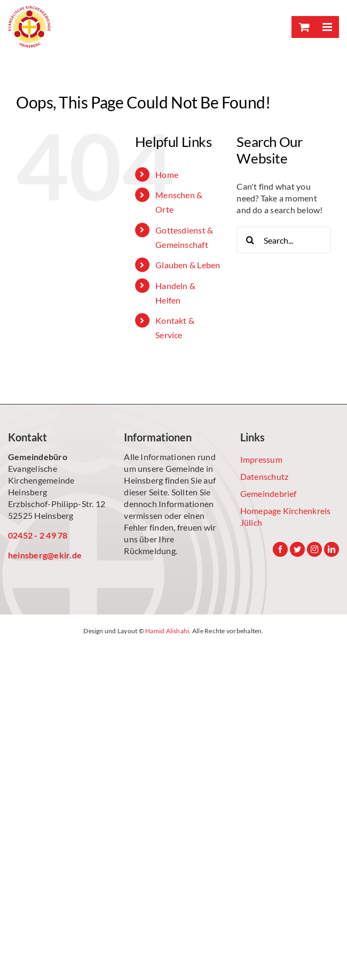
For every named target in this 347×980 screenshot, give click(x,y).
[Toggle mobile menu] (327, 27)
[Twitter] (297, 549)
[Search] (250, 240)
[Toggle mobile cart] (303, 27)
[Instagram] (314, 549)
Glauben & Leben (188, 265)
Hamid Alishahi (167, 631)
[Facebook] (280, 549)
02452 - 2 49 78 (38, 535)
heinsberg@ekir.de (45, 555)
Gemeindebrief (269, 493)
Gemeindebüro (38, 457)
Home (167, 174)
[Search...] (284, 240)
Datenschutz (265, 476)
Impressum (261, 459)
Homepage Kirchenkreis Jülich (286, 516)
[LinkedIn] (332, 549)
